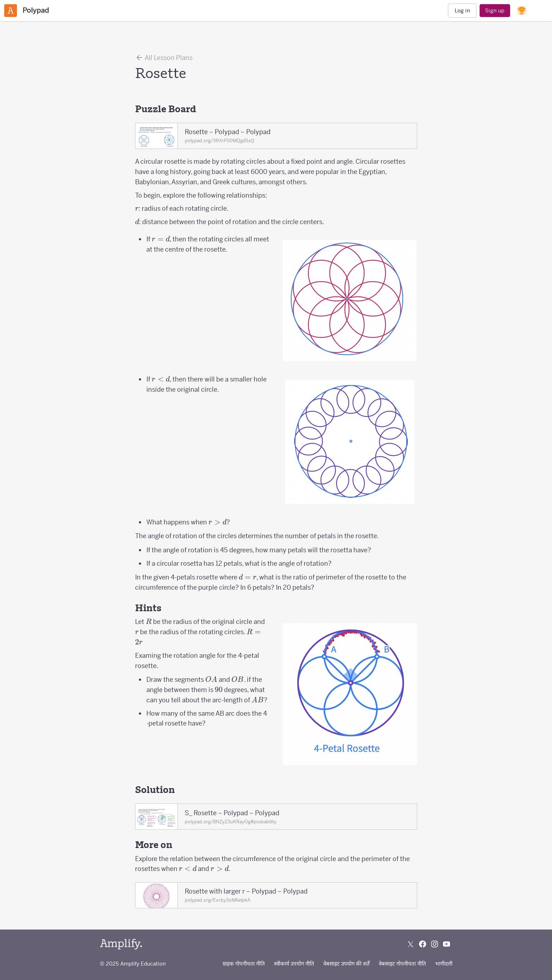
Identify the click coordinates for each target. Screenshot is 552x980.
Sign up (495, 10)
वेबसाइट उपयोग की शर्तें (347, 964)
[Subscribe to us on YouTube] (447, 944)
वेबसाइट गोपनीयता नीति (402, 964)
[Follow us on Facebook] (423, 944)
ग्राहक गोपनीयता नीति (244, 964)
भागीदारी (444, 964)
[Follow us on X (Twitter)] (411, 944)
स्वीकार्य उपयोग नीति (294, 964)
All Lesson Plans (164, 58)
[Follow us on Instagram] (435, 944)
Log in (462, 10)
